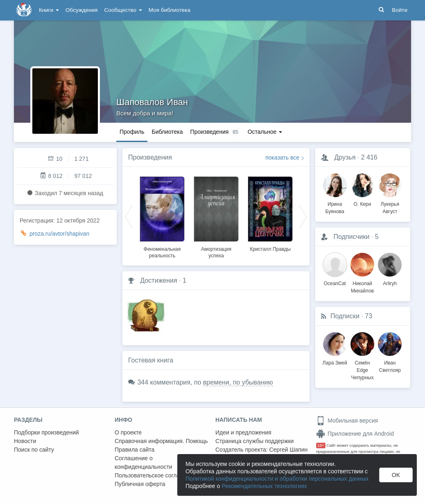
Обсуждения (81, 10)
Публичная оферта (140, 484)
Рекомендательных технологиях (264, 486)
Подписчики (351, 237)
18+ (321, 445)
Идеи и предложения (243, 432)
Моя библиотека (170, 10)
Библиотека (167, 132)
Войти (400, 10)
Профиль (132, 132)
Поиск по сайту (34, 450)
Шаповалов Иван (152, 102)
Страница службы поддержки (254, 441)
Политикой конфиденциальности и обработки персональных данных (277, 479)
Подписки (345, 316)
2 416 (369, 157)
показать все (282, 157)
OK (396, 475)
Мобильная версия (347, 421)
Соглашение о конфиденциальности (144, 462)
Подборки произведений (46, 432)
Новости (25, 441)
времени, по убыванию (238, 382)
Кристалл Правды (270, 249)
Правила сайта (135, 450)
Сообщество (123, 10)
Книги (49, 10)
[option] (162, 216)
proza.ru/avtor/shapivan (59, 234)
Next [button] (303, 216)
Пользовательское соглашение (156, 475)
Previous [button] (129, 216)
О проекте (128, 432)
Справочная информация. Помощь (161, 441)
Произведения (150, 157)
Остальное (265, 132)
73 (368, 316)
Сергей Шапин (288, 450)
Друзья (345, 157)
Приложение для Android (355, 434)
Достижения (158, 280)
